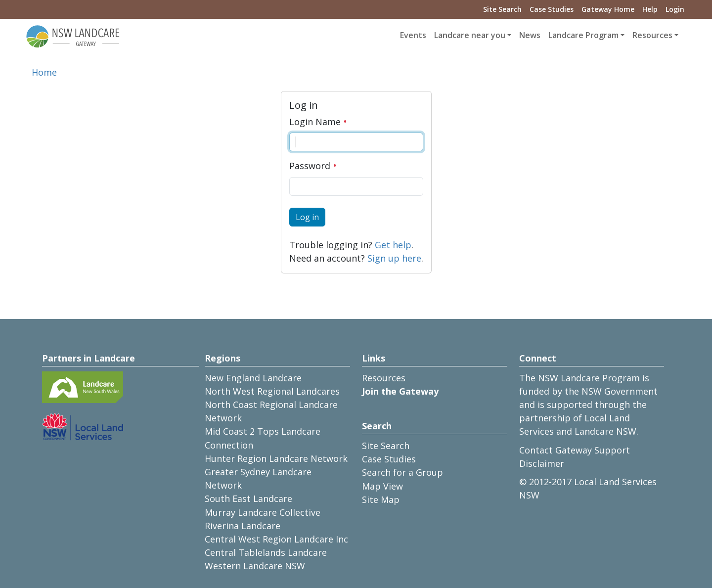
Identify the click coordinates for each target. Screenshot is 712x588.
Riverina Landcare (243, 526)
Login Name (318, 122)
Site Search (502, 9)
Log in (307, 217)
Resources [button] (652, 35)
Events (413, 35)
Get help (393, 245)
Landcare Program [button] (583, 35)
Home (44, 72)
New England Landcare (253, 378)
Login (675, 9)
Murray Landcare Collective (263, 512)
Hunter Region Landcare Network (276, 458)
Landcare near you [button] (470, 35)
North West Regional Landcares (272, 391)
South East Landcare (248, 498)
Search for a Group (402, 472)
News (530, 35)
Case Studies (552, 9)
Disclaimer (542, 463)
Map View (382, 486)
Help (650, 9)
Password (313, 166)
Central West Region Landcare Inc (276, 539)
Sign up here (394, 258)
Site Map (381, 499)
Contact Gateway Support (575, 450)
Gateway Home (608, 9)
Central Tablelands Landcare (266, 552)
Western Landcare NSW (255, 566)
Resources (384, 378)
